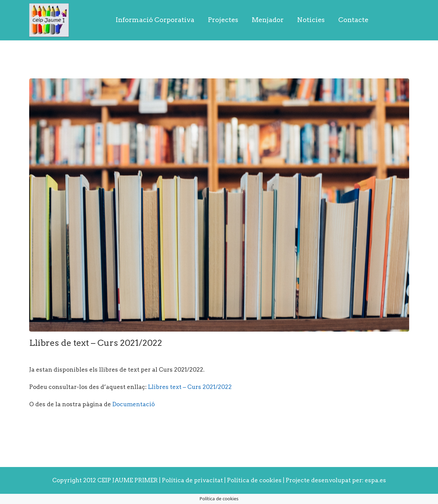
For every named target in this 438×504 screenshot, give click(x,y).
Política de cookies (255, 480)
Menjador (268, 20)
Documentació (134, 404)
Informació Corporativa (155, 20)
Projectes (223, 20)
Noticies (311, 20)
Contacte (353, 20)
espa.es (375, 480)
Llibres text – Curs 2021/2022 (190, 387)
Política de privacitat (192, 480)
